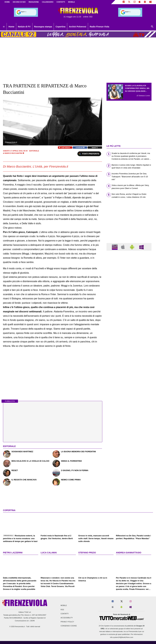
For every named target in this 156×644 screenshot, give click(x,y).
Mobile (64, 606)
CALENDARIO (48, 2)
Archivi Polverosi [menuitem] (78, 27)
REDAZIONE (34, 2)
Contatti (65, 614)
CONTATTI (61, 2)
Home (7, 2)
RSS (62, 610)
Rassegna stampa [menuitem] (43, 27)
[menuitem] (4, 27)
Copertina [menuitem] (60, 27)
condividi (80, 147)
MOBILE (71, 2)
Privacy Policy (67, 622)
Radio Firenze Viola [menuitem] (99, 27)
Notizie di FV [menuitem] (24, 27)
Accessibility (67, 618)
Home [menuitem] (11, 27)
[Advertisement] (129, 369)
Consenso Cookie (69, 626)
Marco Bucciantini (14, 153)
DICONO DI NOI (19, 2)
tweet (95, 147)
